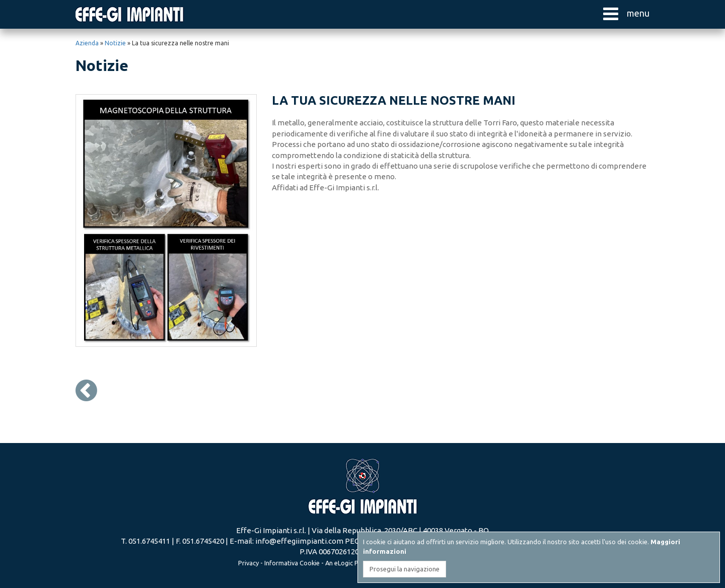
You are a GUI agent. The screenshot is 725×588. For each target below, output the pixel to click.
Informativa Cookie (292, 563)
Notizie (115, 43)
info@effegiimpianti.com (299, 541)
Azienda (87, 43)
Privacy (248, 563)
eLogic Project (355, 563)
